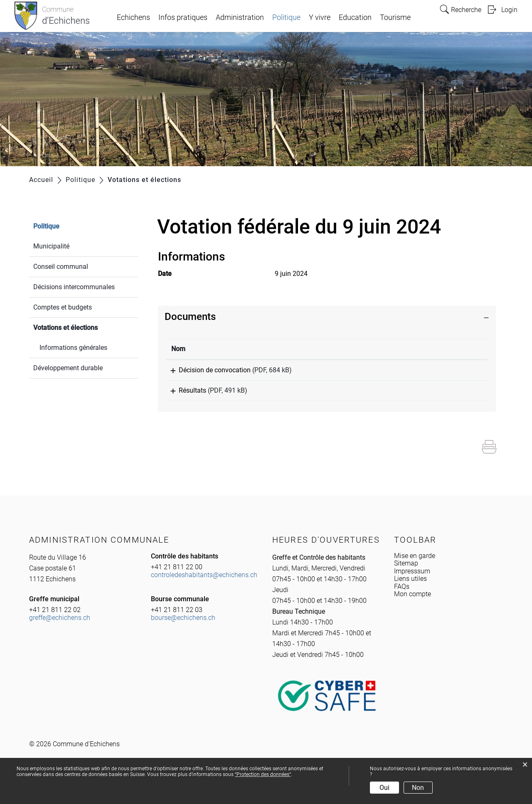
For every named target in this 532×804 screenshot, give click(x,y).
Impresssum (412, 577)
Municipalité (51, 246)
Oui (384, 788)
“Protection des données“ (263, 774)
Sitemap (406, 569)
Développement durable (68, 368)
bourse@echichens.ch (183, 623)
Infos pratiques (183, 17)
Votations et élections (85, 327)
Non (418, 788)
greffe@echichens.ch (60, 623)
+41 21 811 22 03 (177, 616)
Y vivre (320, 17)
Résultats (185, 393)
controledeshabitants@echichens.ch (204, 581)
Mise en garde (415, 562)
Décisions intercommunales (74, 287)
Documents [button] (190, 317)
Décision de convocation (207, 370)
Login (509, 10)
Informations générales (73, 348)
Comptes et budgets (63, 307)
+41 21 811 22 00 (177, 573)
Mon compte (413, 600)
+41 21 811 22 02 (55, 616)
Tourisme (395, 17)
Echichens (133, 17)
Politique (286, 17)
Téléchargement (436, 371)
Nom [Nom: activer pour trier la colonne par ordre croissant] (178, 349)
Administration (240, 17)
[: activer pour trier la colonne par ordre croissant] (436, 349)
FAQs (402, 592)
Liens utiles (410, 584)
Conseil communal (61, 267)
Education (355, 17)
